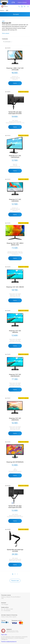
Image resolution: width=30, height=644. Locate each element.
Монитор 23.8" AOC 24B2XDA (15, 331)
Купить (15, 83)
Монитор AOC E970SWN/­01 (15, 462)
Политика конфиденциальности (9, 642)
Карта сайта (4, 635)
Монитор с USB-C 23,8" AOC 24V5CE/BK (15, 69)
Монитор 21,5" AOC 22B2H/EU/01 (15, 156)
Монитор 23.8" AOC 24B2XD (15, 287)
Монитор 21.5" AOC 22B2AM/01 (15, 200)
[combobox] (8, 42)
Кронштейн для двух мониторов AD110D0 (15, 113)
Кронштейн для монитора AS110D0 (15, 550)
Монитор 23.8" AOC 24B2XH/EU (15, 419)
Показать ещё (15, 581)
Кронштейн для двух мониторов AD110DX (15, 507)
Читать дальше (6, 33)
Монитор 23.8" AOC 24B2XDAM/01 (15, 375)
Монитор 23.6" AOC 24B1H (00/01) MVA (15, 244)
